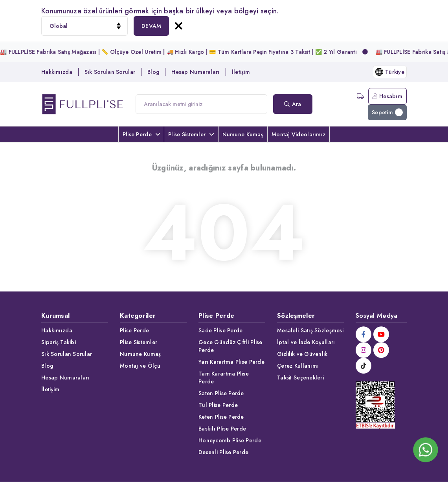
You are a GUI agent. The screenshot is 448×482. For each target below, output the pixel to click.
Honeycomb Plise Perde (230, 440)
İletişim (241, 72)
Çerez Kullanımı (298, 366)
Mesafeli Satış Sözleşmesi (310, 330)
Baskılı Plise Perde (222, 429)
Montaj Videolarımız (298, 134)
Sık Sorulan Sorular (110, 72)
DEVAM (151, 26)
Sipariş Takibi (59, 342)
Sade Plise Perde (220, 330)
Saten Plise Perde (221, 393)
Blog (153, 72)
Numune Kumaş (243, 134)
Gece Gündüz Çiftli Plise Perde (230, 346)
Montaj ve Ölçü (140, 366)
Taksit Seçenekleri (300, 378)
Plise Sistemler (191, 134)
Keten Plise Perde (221, 417)
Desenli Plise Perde (223, 452)
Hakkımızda (57, 72)
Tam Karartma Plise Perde (224, 378)
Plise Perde (141, 134)
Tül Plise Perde (218, 405)
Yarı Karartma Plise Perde (231, 362)
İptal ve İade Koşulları (306, 342)
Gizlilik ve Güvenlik (302, 354)
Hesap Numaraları (195, 72)
